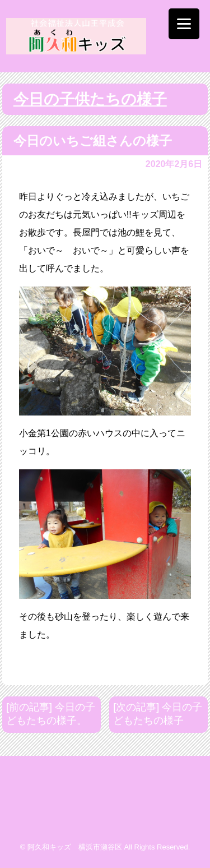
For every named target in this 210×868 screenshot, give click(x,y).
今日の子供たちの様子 (90, 99)
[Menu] (184, 24)
